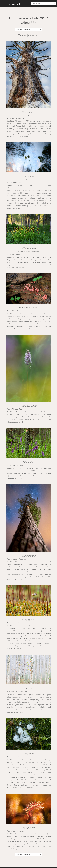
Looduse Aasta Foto (13, 4)
